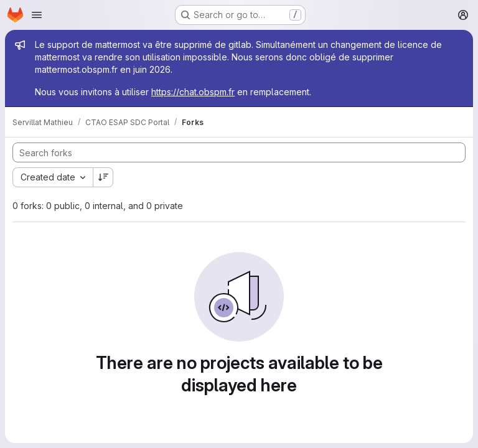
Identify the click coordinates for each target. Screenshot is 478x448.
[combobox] (53, 177)
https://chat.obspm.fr (193, 92)
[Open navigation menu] (37, 15)
